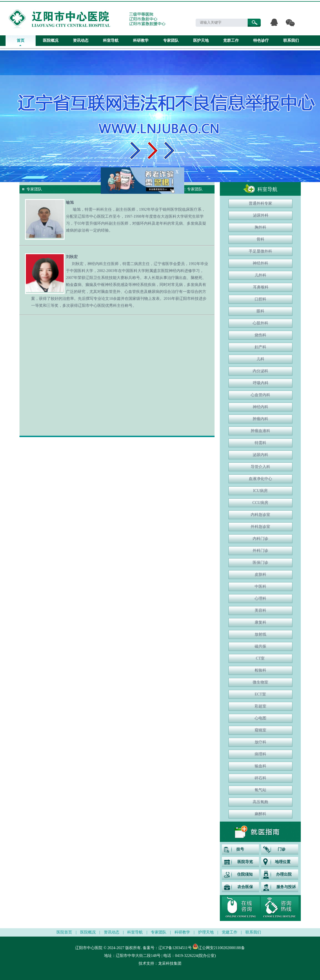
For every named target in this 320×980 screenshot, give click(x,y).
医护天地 (201, 41)
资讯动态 (81, 41)
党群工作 (231, 41)
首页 (21, 41)
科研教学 (141, 41)
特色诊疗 (261, 41)
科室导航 (111, 41)
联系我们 (291, 41)
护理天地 (206, 932)
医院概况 (51, 41)
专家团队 (171, 41)
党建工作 (230, 932)
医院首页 (64, 932)
